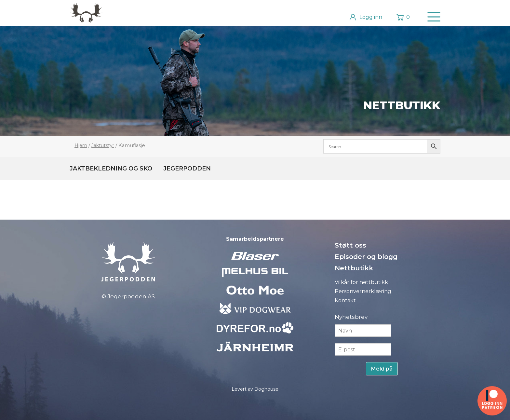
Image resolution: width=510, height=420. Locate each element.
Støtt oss (350, 245)
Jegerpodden (187, 169)
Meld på (382, 369)
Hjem (81, 145)
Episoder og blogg (366, 257)
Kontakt (345, 300)
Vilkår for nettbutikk (361, 282)
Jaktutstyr (103, 145)
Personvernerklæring (363, 291)
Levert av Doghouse (255, 389)
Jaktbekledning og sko (111, 169)
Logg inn (371, 17)
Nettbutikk (402, 105)
